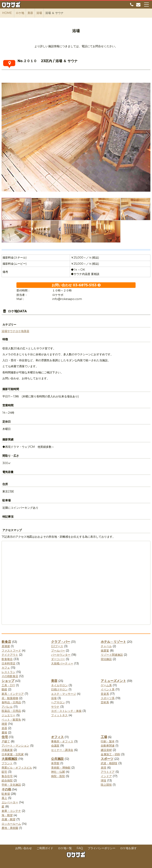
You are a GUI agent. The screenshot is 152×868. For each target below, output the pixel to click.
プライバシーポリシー (102, 848)
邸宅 (4, 772)
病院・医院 (58, 776)
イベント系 (108, 689)
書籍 (4, 732)
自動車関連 (108, 746)
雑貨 (4, 724)
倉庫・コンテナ (11, 811)
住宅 (5, 737)
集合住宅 (7, 776)
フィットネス (59, 715)
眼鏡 (4, 689)
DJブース (57, 646)
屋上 (4, 798)
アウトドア (108, 772)
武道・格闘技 (109, 763)
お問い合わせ (24, 848)
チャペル (106, 646)
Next (147, 135)
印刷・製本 (108, 741)
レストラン (9, 672)
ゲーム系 (106, 685)
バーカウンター (61, 655)
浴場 (4, 331)
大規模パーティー (62, 663)
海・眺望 (7, 815)
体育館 (55, 763)
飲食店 (6, 642)
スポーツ (107, 759)
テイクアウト (10, 655)
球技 (104, 781)
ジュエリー (9, 715)
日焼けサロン (59, 689)
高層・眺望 (9, 819)
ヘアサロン (58, 702)
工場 (104, 737)
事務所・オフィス (62, 741)
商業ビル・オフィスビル (17, 768)
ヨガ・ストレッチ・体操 (66, 711)
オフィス (57, 737)
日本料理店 (9, 663)
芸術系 (105, 702)
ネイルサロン (59, 685)
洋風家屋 (7, 750)
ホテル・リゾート (113, 642)
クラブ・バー (61, 642)
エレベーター (10, 802)
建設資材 (106, 750)
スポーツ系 (108, 698)
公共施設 (57, 759)
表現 (104, 768)
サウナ (11, 331)
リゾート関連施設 (112, 655)
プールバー (58, 651)
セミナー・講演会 (62, 750)
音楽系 (105, 694)
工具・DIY (8, 685)
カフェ (6, 668)
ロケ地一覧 (65, 848)
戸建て (6, 741)
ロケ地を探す (128, 848)
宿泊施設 (106, 659)
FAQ (80, 848)
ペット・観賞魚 (11, 720)
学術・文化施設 (11, 785)
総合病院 (7, 781)
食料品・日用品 (11, 702)
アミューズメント (113, 681)
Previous (5, 135)
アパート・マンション (15, 746)
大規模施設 (9, 759)
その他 (6, 789)
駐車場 (6, 794)
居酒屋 (6, 646)
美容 (27, 331)
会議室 (55, 746)
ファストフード (11, 651)
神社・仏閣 (58, 772)
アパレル (7, 707)
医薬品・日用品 (11, 711)
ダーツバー (58, 659)
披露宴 (105, 651)
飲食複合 (7, 659)
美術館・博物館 (61, 768)
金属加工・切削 (110, 754)
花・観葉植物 (10, 698)
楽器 (4, 728)
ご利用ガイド (45, 848)
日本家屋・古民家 (13, 754)
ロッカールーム (11, 824)
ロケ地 (20, 331)
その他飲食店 (10, 676)
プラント (7, 763)
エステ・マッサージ (64, 694)
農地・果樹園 (10, 828)
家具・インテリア (13, 694)
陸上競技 (106, 785)
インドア (106, 776)
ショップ (8, 681)
